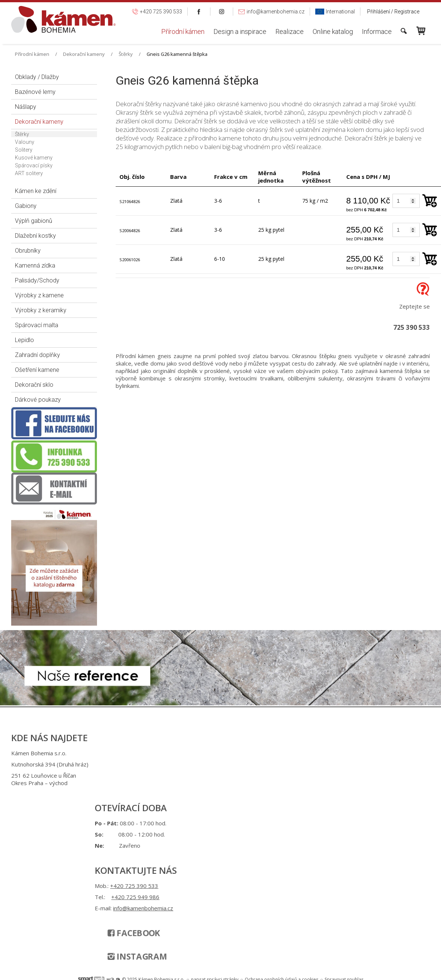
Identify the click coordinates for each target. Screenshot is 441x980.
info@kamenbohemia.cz (226, 795)
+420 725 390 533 (223, 765)
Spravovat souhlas (344, 827)
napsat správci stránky (215, 827)
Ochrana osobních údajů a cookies (282, 827)
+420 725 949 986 (224, 777)
